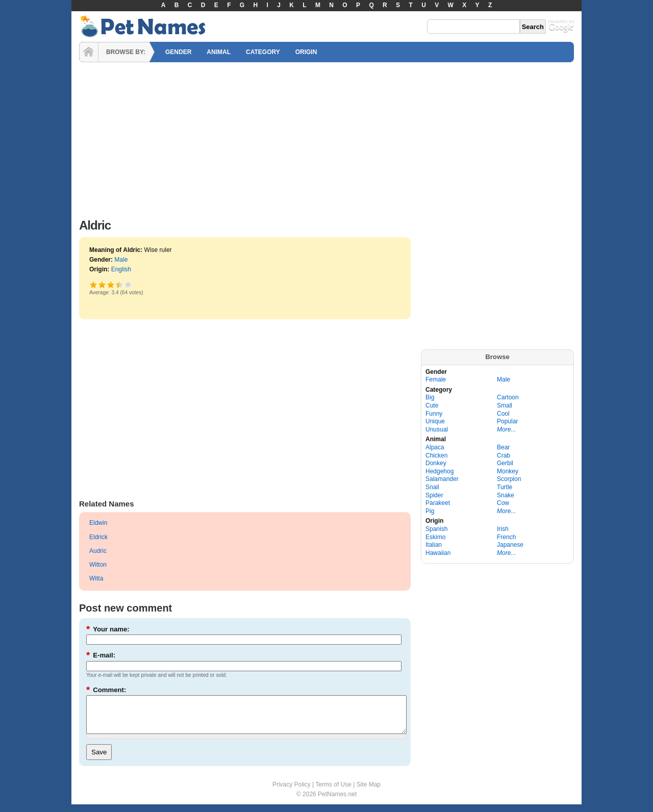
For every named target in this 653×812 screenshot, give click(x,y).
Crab (504, 455)
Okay (102, 284)
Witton (98, 565)
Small (505, 405)
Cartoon (508, 397)
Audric (98, 551)
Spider (434, 495)
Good (111, 284)
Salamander (442, 479)
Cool (503, 414)
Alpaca (435, 447)
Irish (503, 529)
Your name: (108, 629)
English (121, 269)
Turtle (505, 487)
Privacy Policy (292, 792)
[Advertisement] (326, 138)
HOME (89, 52)
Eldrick (98, 537)
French (506, 537)
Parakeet (438, 503)
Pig (430, 511)
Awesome (128, 284)
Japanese (510, 545)
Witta (96, 578)
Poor (94, 284)
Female (436, 379)
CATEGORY (263, 52)
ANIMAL (219, 52)
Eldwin (98, 523)
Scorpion (509, 479)
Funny (434, 414)
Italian (434, 545)
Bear (503, 447)
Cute (432, 405)
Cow (503, 503)
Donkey (436, 463)
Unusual (437, 429)
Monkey (508, 471)
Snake (506, 495)
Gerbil (505, 463)
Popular (507, 421)
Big (430, 397)
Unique (435, 421)
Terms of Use (333, 792)
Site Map (369, 792)
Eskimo (435, 537)
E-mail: (101, 655)
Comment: (106, 690)
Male (121, 260)
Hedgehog (439, 471)
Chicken (436, 455)
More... (506, 429)
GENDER (178, 52)
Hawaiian (438, 553)
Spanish (436, 529)
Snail (432, 487)
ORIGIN (306, 52)
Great (117, 284)
